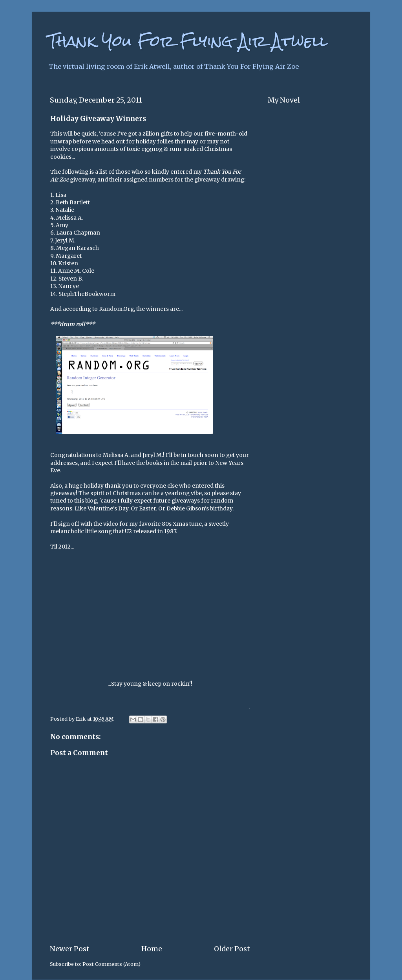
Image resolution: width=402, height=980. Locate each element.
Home (152, 949)
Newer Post (70, 949)
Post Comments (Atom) (111, 964)
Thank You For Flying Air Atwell (188, 41)
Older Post (232, 949)
